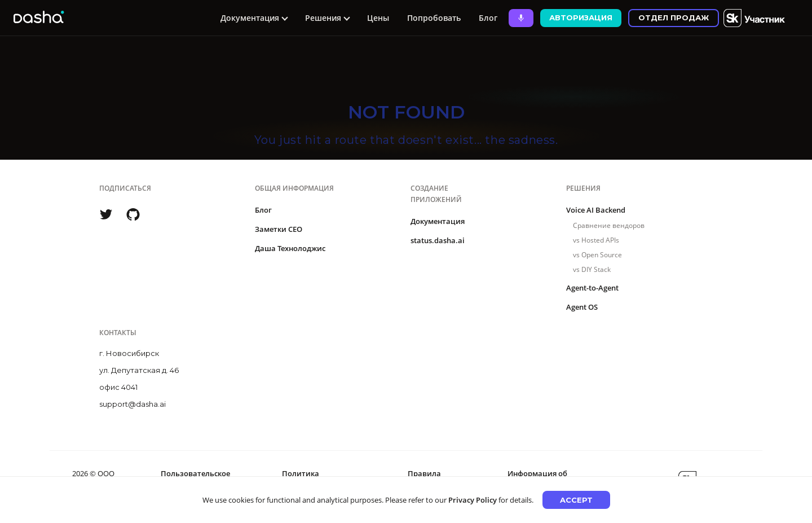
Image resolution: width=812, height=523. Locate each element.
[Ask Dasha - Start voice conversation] (521, 18)
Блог (488, 18)
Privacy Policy (473, 500)
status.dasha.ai (438, 240)
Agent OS (582, 307)
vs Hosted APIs (596, 240)
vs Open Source (597, 255)
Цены (378, 18)
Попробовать (434, 18)
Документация (438, 221)
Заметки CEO (279, 229)
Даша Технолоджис (290, 248)
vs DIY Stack (592, 269)
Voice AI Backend (596, 210)
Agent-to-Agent (592, 288)
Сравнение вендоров (609, 225)
